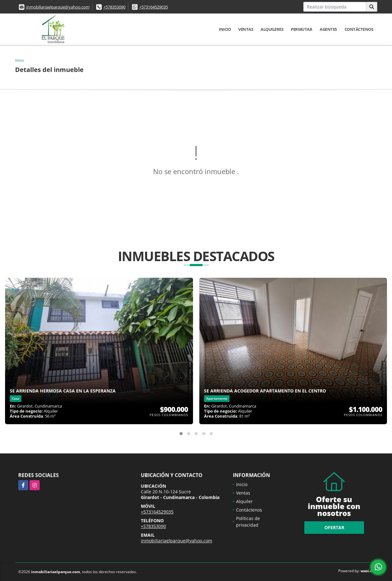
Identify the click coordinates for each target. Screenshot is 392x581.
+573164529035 (154, 7)
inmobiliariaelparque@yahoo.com (58, 7)
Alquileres (272, 29)
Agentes (328, 29)
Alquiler (244, 501)
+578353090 (114, 7)
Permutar (301, 29)
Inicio (225, 29)
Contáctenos (359, 29)
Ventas (246, 29)
